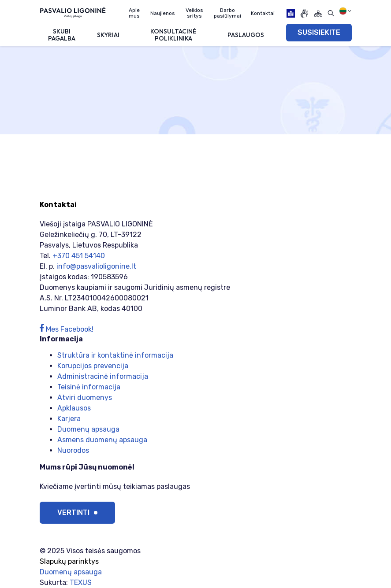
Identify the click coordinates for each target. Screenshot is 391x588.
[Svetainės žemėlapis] (318, 13)
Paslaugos (246, 35)
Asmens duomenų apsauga (102, 440)
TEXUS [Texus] (81, 582)
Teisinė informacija (89, 387)
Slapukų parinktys (69, 561)
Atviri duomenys (85, 398)
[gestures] (304, 13)
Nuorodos (73, 450)
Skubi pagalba (62, 35)
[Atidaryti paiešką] (331, 13)
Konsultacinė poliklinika (173, 35)
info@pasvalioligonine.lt (96, 266)
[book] (291, 13)
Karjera (69, 419)
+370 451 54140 (79, 256)
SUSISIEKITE (319, 32)
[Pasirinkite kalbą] (345, 11)
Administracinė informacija (103, 376)
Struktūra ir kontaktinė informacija (115, 355)
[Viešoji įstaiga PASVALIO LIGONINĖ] (73, 12)
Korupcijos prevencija (93, 366)
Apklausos (74, 408)
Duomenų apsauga (88, 429)
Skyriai (108, 35)
